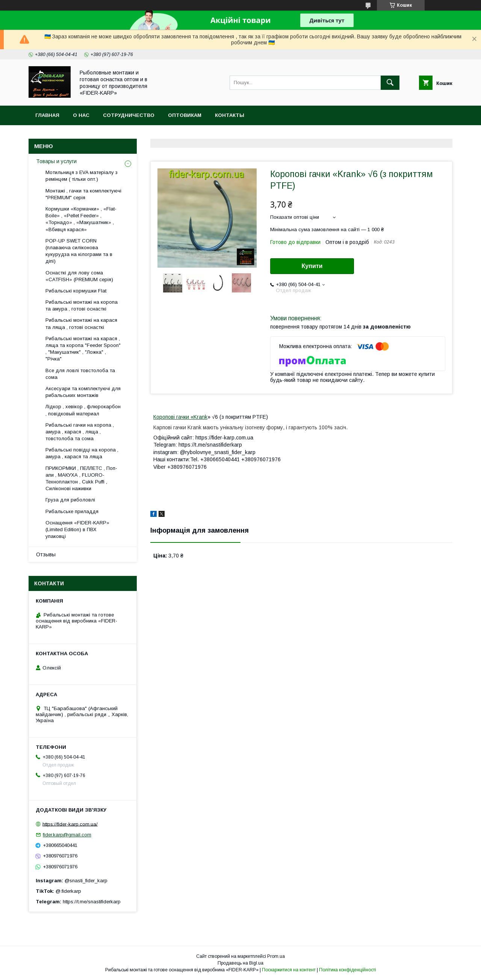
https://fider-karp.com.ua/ (70, 824)
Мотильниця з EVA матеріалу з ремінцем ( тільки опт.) (82, 176)
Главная (47, 115)
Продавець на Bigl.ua (240, 963)
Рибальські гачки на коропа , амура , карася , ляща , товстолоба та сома (80, 432)
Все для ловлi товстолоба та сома (80, 374)
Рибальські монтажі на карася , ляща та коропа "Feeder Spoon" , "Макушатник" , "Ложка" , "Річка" (83, 349)
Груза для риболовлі (70, 500)
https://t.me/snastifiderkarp (92, 902)
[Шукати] (390, 83)
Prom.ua (276, 956)
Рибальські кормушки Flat (76, 291)
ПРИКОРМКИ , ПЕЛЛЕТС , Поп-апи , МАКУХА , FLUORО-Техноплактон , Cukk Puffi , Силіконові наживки (81, 479)
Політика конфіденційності (348, 970)
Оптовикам (185, 115)
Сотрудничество (129, 115)
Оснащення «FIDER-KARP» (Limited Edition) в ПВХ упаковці (77, 529)
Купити (312, 266)
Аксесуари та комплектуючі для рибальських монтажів (83, 392)
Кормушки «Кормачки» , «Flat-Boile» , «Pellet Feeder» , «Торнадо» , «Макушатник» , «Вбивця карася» (81, 219)
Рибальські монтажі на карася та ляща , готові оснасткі (81, 323)
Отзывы (46, 554)
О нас (81, 115)
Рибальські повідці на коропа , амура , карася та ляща (82, 453)
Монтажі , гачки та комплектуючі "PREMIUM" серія (83, 194)
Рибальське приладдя (72, 511)
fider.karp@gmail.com (67, 835)
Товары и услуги (56, 161)
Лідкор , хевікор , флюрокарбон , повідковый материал (83, 410)
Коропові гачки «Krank (180, 417)
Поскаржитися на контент (289, 970)
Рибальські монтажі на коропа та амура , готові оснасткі (82, 305)
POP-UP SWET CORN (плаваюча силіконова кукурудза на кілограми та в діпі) (79, 251)
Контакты (230, 115)
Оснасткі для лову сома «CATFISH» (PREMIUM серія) (79, 276)
